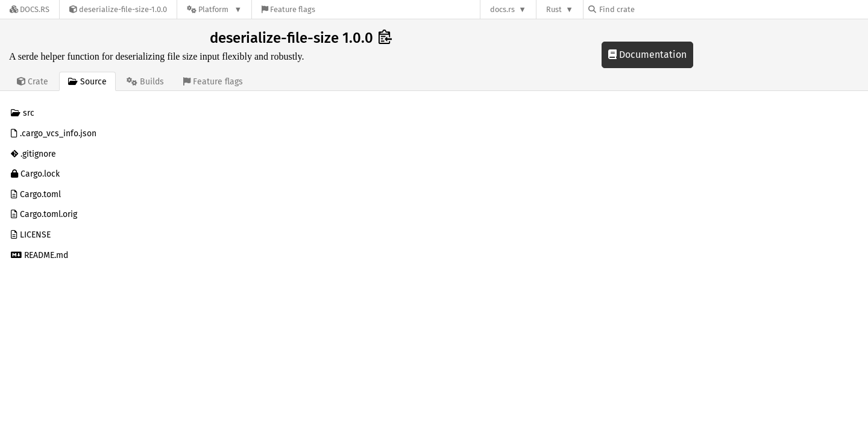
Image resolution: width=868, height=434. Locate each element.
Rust (554, 9)
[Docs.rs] (30, 9)
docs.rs (502, 9)
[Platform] (214, 9)
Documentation (647, 55)
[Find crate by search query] (649, 9)
